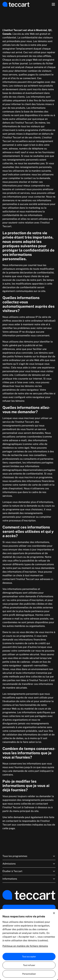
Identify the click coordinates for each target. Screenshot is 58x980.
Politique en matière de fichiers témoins (25, 946)
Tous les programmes (29, 856)
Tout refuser (29, 965)
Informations (29, 879)
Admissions (29, 864)
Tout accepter (29, 957)
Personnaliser (29, 974)
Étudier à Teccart (29, 871)
